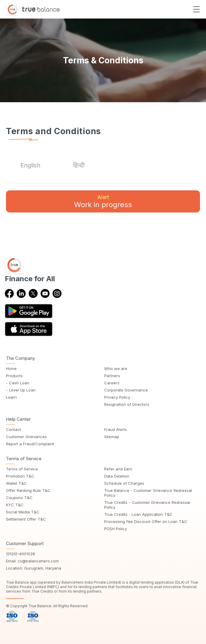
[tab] (30, 165)
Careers (112, 383)
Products (14, 376)
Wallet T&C (16, 483)
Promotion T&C (20, 476)
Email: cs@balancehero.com (32, 561)
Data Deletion (117, 476)
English (30, 165)
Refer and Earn (118, 469)
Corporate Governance (126, 390)
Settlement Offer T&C (26, 519)
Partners (112, 376)
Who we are (116, 368)
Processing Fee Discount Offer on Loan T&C (146, 521)
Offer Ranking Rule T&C (28, 490)
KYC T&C (15, 505)
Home (11, 368)
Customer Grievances (26, 437)
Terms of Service (22, 469)
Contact (13, 429)
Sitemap (112, 437)
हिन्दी (79, 165)
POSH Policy (116, 529)
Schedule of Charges (124, 483)
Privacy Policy (117, 397)
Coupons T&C (19, 498)
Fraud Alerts (116, 429)
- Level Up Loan (21, 390)
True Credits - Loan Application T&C (138, 514)
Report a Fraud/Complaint (30, 444)
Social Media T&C (23, 512)
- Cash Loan (18, 383)
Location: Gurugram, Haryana (34, 568)
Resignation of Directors (127, 404)
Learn (11, 397)
